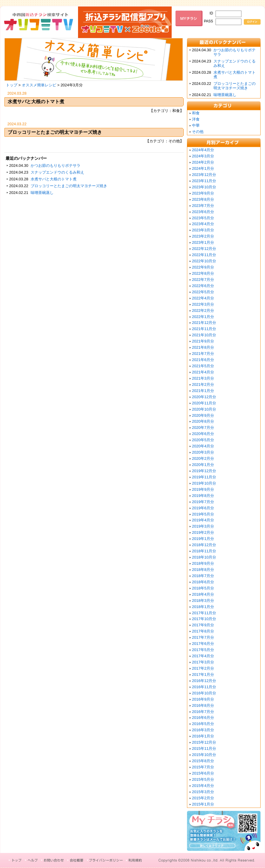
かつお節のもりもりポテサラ (56, 165)
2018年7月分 (203, 576)
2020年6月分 (203, 434)
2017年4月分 (203, 656)
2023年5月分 (203, 218)
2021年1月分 (203, 391)
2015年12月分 (204, 742)
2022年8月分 (203, 273)
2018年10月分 (204, 557)
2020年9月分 (203, 415)
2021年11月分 (204, 329)
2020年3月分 (203, 452)
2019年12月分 (204, 471)
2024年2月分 (203, 162)
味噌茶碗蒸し (42, 193)
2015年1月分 (203, 804)
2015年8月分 (203, 761)
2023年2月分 (203, 236)
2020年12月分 (204, 397)
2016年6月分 (203, 718)
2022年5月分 (203, 292)
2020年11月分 (204, 403)
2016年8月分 (203, 705)
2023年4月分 (203, 224)
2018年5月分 (203, 588)
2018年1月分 (203, 607)
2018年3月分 (203, 601)
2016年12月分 (204, 681)
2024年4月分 (203, 150)
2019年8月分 (203, 496)
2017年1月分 (203, 675)
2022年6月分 (203, 286)
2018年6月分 (203, 582)
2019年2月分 (203, 532)
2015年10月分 (204, 755)
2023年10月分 (204, 187)
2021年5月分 (203, 366)
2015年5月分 (203, 779)
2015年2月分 (203, 798)
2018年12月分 (204, 545)
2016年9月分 (203, 699)
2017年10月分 (204, 619)
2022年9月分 (203, 267)
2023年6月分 (203, 212)
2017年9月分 (203, 625)
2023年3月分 (203, 230)
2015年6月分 (203, 773)
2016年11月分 (204, 687)
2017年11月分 (204, 613)
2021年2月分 (203, 384)
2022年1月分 (203, 317)
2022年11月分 (204, 255)
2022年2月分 (203, 311)
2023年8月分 (203, 199)
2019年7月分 (203, 502)
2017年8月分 (203, 631)
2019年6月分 (203, 508)
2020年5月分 (203, 440)
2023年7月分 (203, 206)
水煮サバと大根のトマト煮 (36, 102)
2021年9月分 (203, 341)
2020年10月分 (204, 409)
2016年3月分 (203, 730)
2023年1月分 (203, 242)
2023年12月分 (204, 175)
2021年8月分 (203, 347)
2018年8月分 (203, 570)
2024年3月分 (203, 156)
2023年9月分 (203, 193)
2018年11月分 (204, 551)
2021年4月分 (203, 372)
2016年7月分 (203, 712)
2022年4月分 (203, 298)
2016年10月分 (204, 693)
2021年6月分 (203, 360)
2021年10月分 (204, 335)
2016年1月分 (203, 736)
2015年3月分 (203, 792)
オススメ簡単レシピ (39, 85)
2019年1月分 (203, 539)
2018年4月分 (203, 594)
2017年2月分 (203, 668)
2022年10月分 (204, 261)
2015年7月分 (203, 767)
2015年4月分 (203, 786)
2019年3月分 (203, 526)
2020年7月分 (203, 428)
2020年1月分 (203, 465)
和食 (196, 113)
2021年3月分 (203, 378)
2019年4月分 (203, 520)
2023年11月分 (204, 181)
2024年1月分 (203, 168)
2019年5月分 (203, 514)
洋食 (196, 119)
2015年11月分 (204, 748)
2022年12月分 (204, 249)
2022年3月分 (203, 304)
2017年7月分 (203, 637)
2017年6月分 (203, 644)
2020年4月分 (203, 446)
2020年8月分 (203, 421)
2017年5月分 (203, 650)
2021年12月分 (204, 323)
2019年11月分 (204, 477)
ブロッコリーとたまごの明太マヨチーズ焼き (55, 132)
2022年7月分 (203, 280)
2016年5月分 (203, 724)
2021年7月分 (203, 354)
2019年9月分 (203, 489)
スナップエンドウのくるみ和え (57, 172)
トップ (12, 85)
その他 (198, 132)
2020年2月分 (203, 458)
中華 (196, 125)
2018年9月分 (203, 563)
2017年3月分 (203, 662)
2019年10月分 (204, 483)
